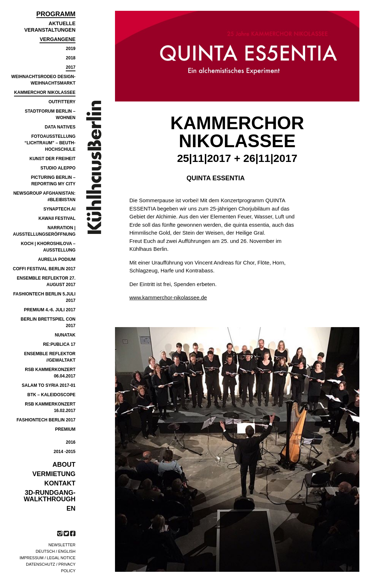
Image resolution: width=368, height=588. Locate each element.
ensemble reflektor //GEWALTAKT (50, 357)
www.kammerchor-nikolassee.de (168, 297)
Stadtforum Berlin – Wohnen (50, 114)
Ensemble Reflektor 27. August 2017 (46, 281)
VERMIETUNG (54, 474)
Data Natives (60, 127)
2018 (71, 58)
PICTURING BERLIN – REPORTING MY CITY (53, 181)
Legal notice (61, 558)
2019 (71, 49)
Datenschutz (40, 564)
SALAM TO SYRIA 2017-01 (49, 385)
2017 (71, 67)
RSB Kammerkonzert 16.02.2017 (50, 407)
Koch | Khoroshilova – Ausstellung (48, 247)
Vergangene (57, 39)
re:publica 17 (59, 344)
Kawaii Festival (57, 218)
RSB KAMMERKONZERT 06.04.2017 (50, 373)
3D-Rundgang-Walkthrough (50, 496)
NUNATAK (65, 335)
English (67, 551)
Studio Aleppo (58, 168)
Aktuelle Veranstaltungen (50, 27)
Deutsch (45, 551)
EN (71, 508)
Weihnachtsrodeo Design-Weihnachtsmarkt (43, 80)
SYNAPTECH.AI (59, 209)
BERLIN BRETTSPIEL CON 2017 (48, 322)
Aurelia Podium (57, 259)
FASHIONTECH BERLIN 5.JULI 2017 (44, 297)
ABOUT (64, 465)
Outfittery (62, 102)
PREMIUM (65, 429)
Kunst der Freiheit (52, 159)
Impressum (32, 558)
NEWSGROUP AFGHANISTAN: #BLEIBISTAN (44, 196)
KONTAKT (60, 483)
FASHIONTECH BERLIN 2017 (46, 420)
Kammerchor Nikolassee (45, 92)
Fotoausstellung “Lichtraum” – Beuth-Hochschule (50, 143)
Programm (56, 14)
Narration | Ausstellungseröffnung (44, 231)
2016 (71, 442)
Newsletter (62, 545)
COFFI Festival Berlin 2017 (44, 269)
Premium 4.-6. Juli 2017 (50, 310)
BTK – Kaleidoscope (51, 395)
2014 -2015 (65, 452)
